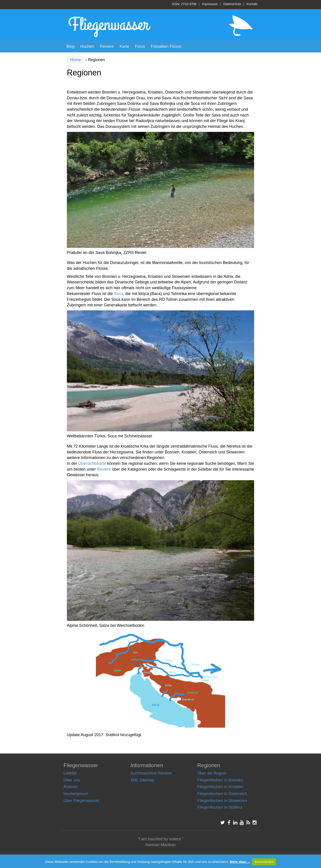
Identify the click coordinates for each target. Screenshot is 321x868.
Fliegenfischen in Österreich (222, 794)
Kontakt (252, 4)
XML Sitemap (142, 780)
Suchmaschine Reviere (151, 773)
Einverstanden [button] (264, 862)
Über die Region (212, 773)
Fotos (140, 46)
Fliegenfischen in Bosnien (220, 780)
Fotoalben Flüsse (166, 46)
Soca (118, 294)
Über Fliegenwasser (81, 801)
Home (76, 60)
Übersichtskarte (92, 463)
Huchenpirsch (76, 794)
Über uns (72, 780)
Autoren (71, 787)
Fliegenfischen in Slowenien (222, 801)
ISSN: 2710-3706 (184, 4)
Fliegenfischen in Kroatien (220, 787)
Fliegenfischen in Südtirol (220, 807)
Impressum (210, 4)
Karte (124, 46)
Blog (70, 46)
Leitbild (70, 773)
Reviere (107, 46)
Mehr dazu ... (240, 862)
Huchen (87, 46)
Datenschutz (232, 4)
